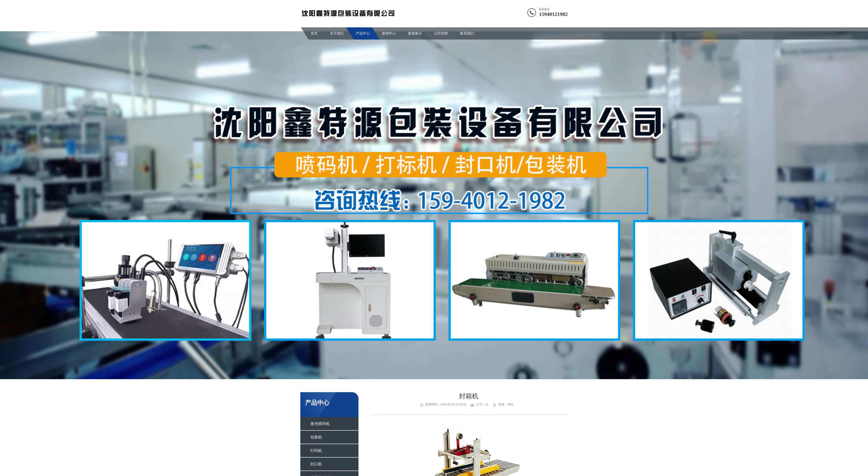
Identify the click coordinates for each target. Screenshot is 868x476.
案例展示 (415, 33)
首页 (314, 33)
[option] (434, 205)
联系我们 (467, 33)
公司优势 (441, 33)
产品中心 (363, 33)
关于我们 (337, 33)
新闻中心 (389, 33)
